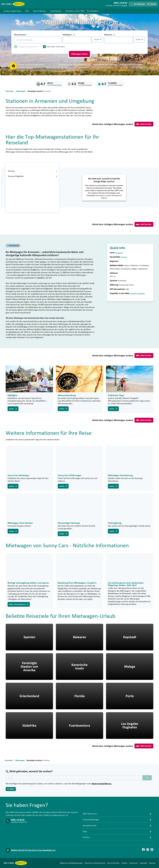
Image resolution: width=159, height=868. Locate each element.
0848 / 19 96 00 (18, 820)
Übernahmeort (20, 35)
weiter (13, 409)
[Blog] (152, 850)
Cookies (124, 863)
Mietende (110, 35)
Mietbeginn (69, 35)
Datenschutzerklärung (102, 784)
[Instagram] (148, 850)
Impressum (133, 863)
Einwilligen (11, 789)
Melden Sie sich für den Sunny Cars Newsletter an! (33, 850)
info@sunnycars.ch (60, 815)
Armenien (119, 253)
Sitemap (152, 863)
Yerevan (33, 171)
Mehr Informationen (19, 604)
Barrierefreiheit (113, 863)
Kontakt (125, 6)
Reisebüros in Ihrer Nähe (75, 11)
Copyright (143, 863)
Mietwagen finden (79, 54)
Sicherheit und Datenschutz (95, 863)
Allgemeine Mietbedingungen (71, 863)
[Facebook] (143, 850)
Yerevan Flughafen (33, 176)
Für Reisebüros (93, 11)
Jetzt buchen (144, 124)
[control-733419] (77, 40)
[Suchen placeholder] (147, 778)
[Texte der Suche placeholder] (74, 778)
